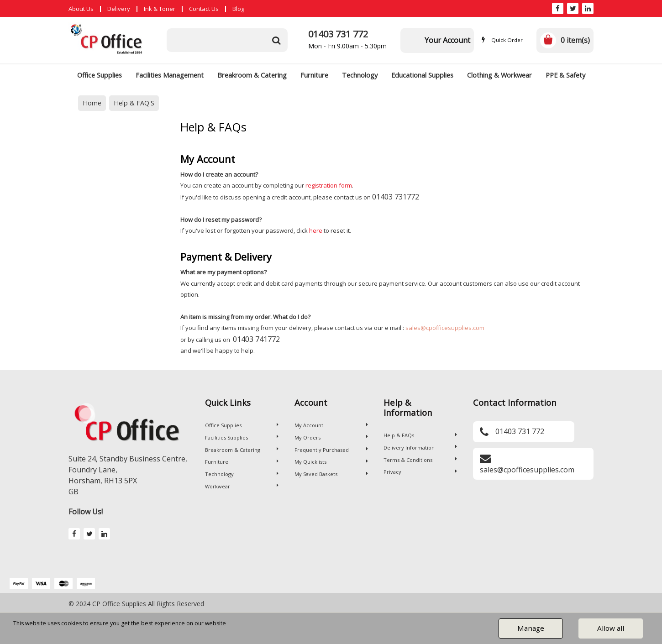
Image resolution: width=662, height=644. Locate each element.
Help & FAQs (420, 435)
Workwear (242, 486)
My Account (331, 425)
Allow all (611, 628)
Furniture (314, 75)
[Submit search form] (276, 40)
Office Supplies (100, 75)
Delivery (119, 9)
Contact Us (204, 9)
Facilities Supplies (242, 437)
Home (92, 103)
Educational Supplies (422, 75)
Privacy (420, 472)
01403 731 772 (338, 34)
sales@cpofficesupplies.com (445, 328)
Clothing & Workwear (499, 75)
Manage (531, 628)
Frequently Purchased (331, 450)
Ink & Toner (160, 9)
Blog (238, 9)
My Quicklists (331, 462)
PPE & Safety (565, 75)
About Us (81, 9)
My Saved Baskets (331, 474)
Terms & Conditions (420, 460)
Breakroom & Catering (252, 75)
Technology (360, 75)
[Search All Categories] (227, 40)
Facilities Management (170, 75)
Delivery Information (420, 448)
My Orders (331, 437)
